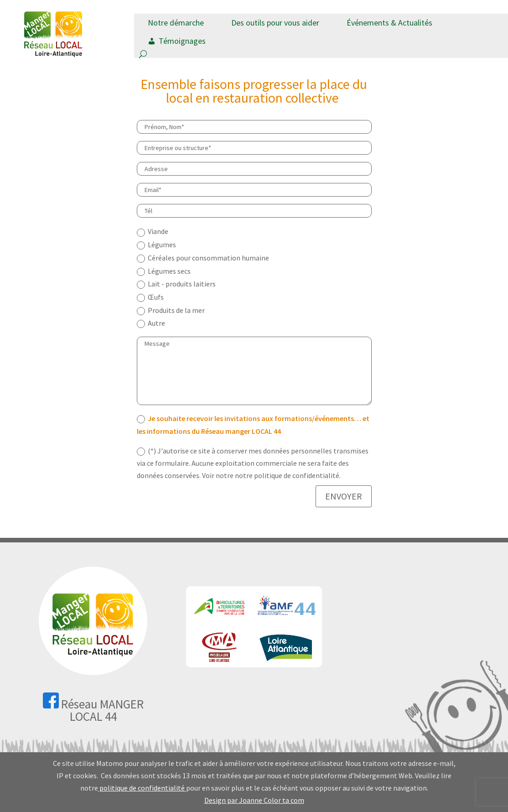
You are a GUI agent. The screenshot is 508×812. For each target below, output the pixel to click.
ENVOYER (344, 496)
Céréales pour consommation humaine (203, 258)
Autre (151, 323)
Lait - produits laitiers (176, 284)
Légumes (156, 245)
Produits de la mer (171, 310)
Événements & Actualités (389, 23)
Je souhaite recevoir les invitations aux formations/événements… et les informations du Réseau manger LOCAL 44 (253, 424)
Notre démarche (176, 23)
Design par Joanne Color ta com (254, 800)
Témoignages (182, 41)
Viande (153, 232)
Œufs (150, 297)
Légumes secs (164, 271)
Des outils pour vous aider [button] (275, 23)
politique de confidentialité (143, 788)
